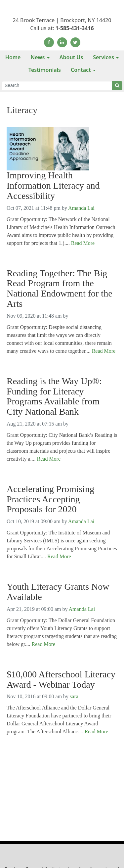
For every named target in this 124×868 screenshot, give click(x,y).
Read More (83, 243)
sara (74, 696)
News (38, 57)
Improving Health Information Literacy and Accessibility (53, 186)
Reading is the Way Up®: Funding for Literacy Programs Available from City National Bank (54, 396)
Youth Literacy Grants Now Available (58, 592)
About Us (71, 57)
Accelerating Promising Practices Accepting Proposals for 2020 (50, 499)
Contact (81, 70)
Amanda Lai (81, 208)
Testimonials (45, 70)
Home (13, 57)
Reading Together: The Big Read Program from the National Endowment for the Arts (60, 289)
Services (103, 57)
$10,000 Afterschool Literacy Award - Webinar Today (61, 680)
